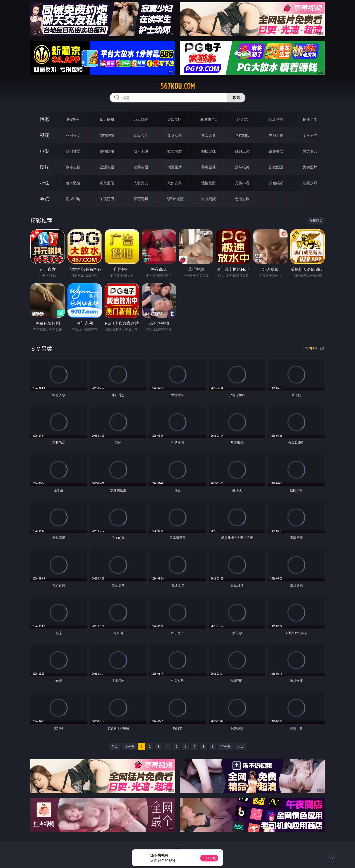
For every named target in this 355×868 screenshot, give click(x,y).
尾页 (240, 746)
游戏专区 (175, 119)
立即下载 (209, 858)
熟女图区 (276, 167)
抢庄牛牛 (310, 119)
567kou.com (178, 86)
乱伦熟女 (276, 151)
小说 (44, 183)
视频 (44, 135)
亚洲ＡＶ (73, 135)
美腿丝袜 (209, 167)
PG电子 (73, 119)
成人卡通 (141, 151)
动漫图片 (175, 167)
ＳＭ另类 (310, 135)
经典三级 (242, 151)
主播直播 (276, 135)
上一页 (130, 746)
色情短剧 (242, 199)
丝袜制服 (242, 135)
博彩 (44, 119)
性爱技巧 (310, 183)
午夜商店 (107, 199)
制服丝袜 (209, 151)
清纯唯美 (242, 167)
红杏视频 (209, 199)
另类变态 (310, 151)
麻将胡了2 (208, 119)
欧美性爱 (175, 151)
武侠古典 (175, 183)
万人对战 (141, 119)
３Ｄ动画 (175, 135)
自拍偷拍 (107, 135)
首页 (115, 746)
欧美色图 (141, 167)
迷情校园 (209, 183)
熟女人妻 (209, 135)
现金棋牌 (276, 119)
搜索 (236, 98)
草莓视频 (141, 199)
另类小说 (242, 183)
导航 (44, 199)
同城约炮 (73, 199)
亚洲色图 (107, 167)
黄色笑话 (276, 183)
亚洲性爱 (73, 151)
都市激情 (73, 183)
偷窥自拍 (73, 167)
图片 (44, 167)
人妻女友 (141, 183)
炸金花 (242, 119)
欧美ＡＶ (141, 135)
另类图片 (310, 167)
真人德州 (107, 119)
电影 (44, 151)
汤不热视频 (175, 199)
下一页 (225, 746)
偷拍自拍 (107, 151)
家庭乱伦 (107, 183)
